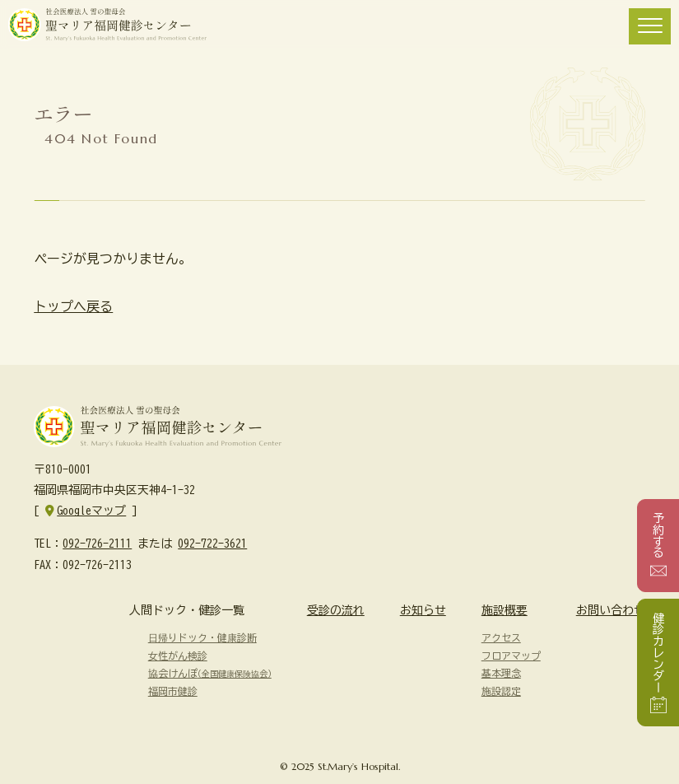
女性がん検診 (178, 656)
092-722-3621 (212, 544)
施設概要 (505, 610)
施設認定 (501, 691)
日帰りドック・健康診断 (202, 637)
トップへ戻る (73, 306)
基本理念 (501, 673)
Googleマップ (91, 511)
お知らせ (423, 610)
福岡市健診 (173, 691)
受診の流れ (336, 610)
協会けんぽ (210, 673)
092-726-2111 (97, 544)
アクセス (501, 637)
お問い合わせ (611, 610)
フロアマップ (511, 656)
